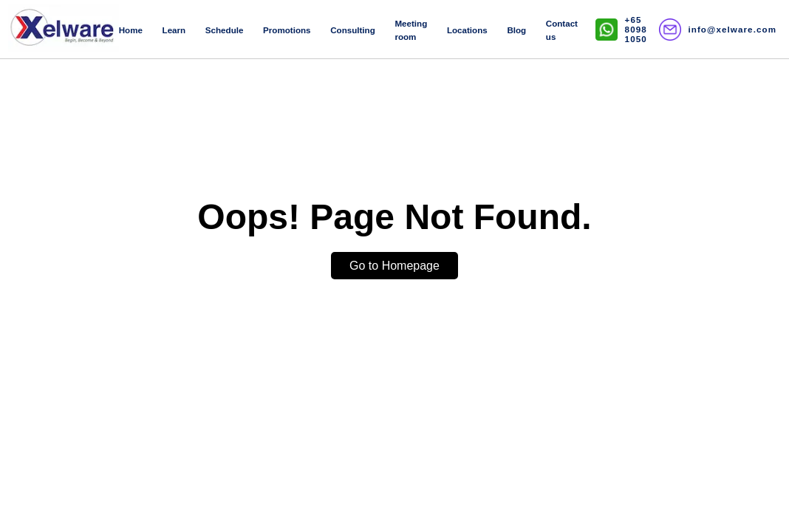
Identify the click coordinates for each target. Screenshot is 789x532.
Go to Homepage (394, 266)
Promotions (287, 30)
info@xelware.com (732, 29)
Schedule (225, 30)
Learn (174, 30)
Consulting (353, 30)
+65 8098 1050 (636, 29)
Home (131, 30)
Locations (467, 30)
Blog (516, 30)
